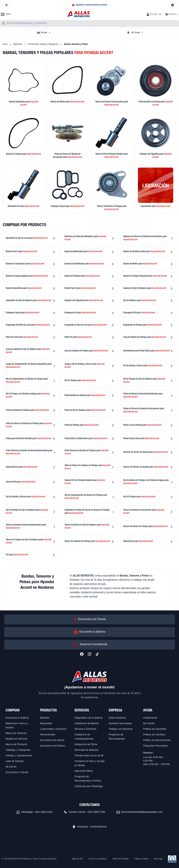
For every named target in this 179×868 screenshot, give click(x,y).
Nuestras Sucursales (120, 724)
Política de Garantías (155, 729)
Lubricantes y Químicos (53, 729)
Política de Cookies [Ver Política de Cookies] (141, 859)
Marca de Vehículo (16, 733)
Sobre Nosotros (117, 718)
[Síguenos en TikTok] (97, 654)
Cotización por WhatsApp (89, 787)
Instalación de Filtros (86, 745)
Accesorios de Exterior (53, 746)
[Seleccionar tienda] (135, 33)
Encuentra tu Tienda (17, 773)
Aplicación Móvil (83, 771)
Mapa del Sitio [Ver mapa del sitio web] (78, 859)
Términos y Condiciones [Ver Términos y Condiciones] (98, 859)
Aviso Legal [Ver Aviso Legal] (158, 859)
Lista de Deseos (15, 761)
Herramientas (48, 735)
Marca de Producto (16, 745)
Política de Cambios (154, 735)
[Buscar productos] (3, 23)
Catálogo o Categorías (18, 750)
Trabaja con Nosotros (121, 729)
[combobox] (89, 23)
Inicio (5, 44)
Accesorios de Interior (52, 740)
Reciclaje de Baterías (86, 750)
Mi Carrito (11, 767)
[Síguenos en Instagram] (89, 654)
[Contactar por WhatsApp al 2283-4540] (173, 5)
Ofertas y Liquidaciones (19, 756)
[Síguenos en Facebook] (82, 654)
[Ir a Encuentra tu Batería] (89, 632)
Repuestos (18, 44)
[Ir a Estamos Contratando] (89, 645)
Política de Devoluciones (157, 740)
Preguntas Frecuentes (155, 746)
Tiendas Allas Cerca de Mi (89, 756)
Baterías (45, 718)
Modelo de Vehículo (17, 739)
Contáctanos (150, 718)
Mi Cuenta (149, 724)
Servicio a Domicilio (85, 729)
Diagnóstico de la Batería (88, 718)
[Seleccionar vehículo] (44, 33)
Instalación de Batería (87, 724)
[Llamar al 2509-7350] (6, 5)
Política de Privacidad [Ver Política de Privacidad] (121, 859)
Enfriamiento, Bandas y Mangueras (43, 44)
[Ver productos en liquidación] (156, 189)
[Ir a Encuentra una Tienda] (89, 620)
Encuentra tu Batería (17, 718)
